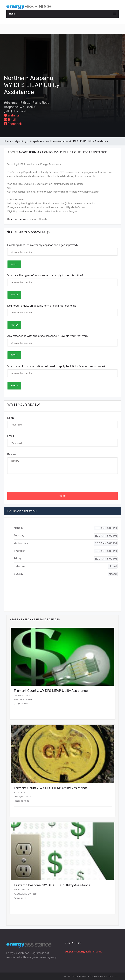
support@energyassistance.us (83, 952)
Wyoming (20, 141)
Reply (14, 264)
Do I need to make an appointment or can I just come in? (42, 306)
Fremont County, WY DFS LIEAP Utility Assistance (51, 691)
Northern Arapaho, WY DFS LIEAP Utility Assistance (77, 141)
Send (63, 496)
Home (7, 141)
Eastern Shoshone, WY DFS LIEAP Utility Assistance (52, 885)
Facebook (13, 124)
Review (12, 454)
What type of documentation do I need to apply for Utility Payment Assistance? (56, 366)
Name (11, 418)
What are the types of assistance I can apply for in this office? (45, 275)
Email (10, 120)
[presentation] (32, 483)
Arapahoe (36, 141)
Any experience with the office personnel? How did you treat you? (48, 336)
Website (12, 115)
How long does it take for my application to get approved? (43, 245)
